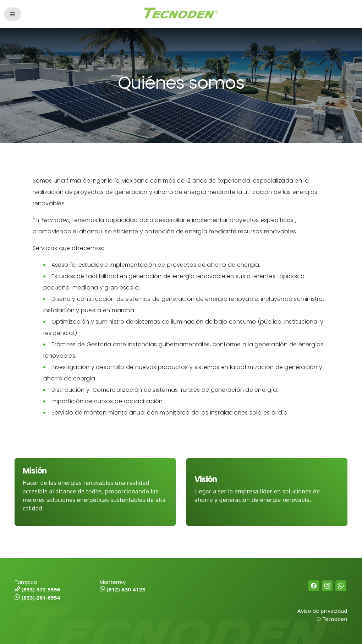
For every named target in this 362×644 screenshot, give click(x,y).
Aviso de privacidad (322, 611)
